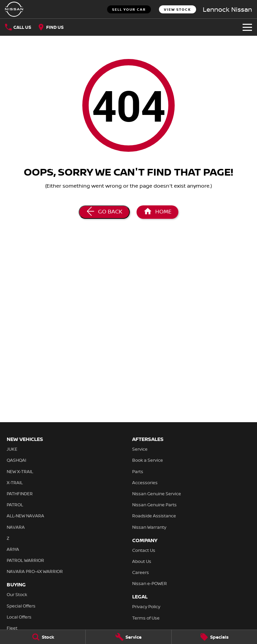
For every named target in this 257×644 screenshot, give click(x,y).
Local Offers (19, 617)
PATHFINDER (20, 494)
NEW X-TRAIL (20, 471)
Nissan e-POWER (150, 583)
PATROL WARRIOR (25, 560)
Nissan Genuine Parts (154, 505)
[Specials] (214, 637)
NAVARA (16, 527)
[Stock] (43, 637)
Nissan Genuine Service (157, 494)
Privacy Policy (146, 606)
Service (140, 449)
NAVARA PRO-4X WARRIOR (35, 571)
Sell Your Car (129, 9)
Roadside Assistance (154, 516)
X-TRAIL (15, 482)
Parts (138, 471)
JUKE (12, 449)
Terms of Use (146, 618)
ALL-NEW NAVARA (25, 516)
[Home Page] (14, 9)
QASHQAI (16, 460)
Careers (141, 572)
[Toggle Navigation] (247, 27)
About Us (142, 561)
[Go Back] (104, 212)
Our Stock (17, 594)
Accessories (145, 482)
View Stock (178, 9)
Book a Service (148, 460)
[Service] (128, 637)
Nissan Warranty (149, 527)
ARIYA (13, 549)
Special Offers (21, 606)
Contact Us (144, 550)
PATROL (15, 505)
